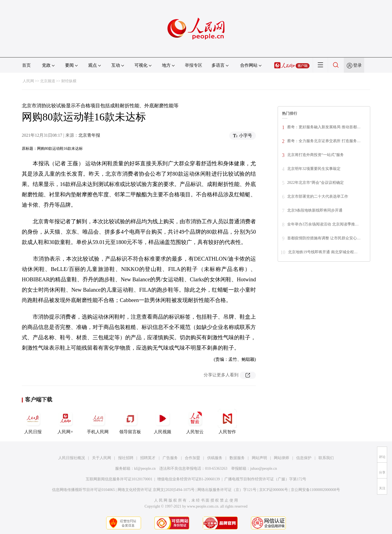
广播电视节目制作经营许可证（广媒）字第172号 (265, 479)
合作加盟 (192, 458)
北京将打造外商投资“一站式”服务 (316, 155)
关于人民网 (102, 458)
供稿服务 (215, 458)
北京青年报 (89, 135)
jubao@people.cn (264, 469)
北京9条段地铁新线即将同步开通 (315, 210)
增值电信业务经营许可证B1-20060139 (189, 479)
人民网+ (65, 422)
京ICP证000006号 (274, 490)
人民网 (28, 81)
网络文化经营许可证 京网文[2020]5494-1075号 (156, 490)
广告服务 (170, 458)
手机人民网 (98, 422)
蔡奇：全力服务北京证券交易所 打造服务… (324, 141)
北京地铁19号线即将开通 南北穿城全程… (323, 252)
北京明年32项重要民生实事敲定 (314, 169)
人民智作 (227, 422)
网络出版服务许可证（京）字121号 (227, 490)
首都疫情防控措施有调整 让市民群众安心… (324, 238)
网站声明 (259, 458)
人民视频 (163, 422)
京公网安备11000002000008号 (315, 490)
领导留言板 (130, 422)
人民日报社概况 (72, 458)
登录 (357, 65)
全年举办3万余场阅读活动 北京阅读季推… (323, 224)
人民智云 (195, 422)
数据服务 (237, 458)
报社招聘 (126, 458)
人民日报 (33, 422)
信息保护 (304, 458)
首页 (26, 65)
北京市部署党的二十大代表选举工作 (318, 196)
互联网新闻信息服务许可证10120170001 (119, 479)
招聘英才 (148, 458)
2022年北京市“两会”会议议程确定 (316, 183)
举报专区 (194, 65)
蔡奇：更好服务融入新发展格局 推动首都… (324, 127)
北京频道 (48, 81)
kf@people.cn (145, 469)
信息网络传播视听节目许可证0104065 (83, 490)
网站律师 (281, 458)
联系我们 (326, 458)
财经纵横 (69, 81)
